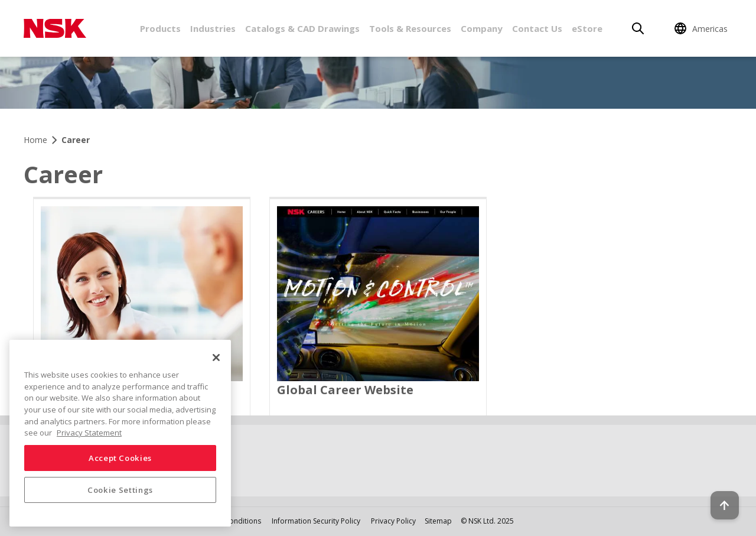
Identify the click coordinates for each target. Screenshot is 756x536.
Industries (213, 28)
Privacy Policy (393, 521)
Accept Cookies (120, 458)
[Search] (638, 28)
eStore (587, 28)
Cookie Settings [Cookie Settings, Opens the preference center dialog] (120, 490)
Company (482, 28)
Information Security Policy (316, 521)
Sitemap (438, 521)
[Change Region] (703, 28)
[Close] (216, 358)
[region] (120, 433)
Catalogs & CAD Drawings (302, 28)
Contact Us (537, 28)
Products (160, 28)
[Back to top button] (718, 493)
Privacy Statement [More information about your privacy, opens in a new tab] (89, 433)
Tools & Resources (410, 28)
